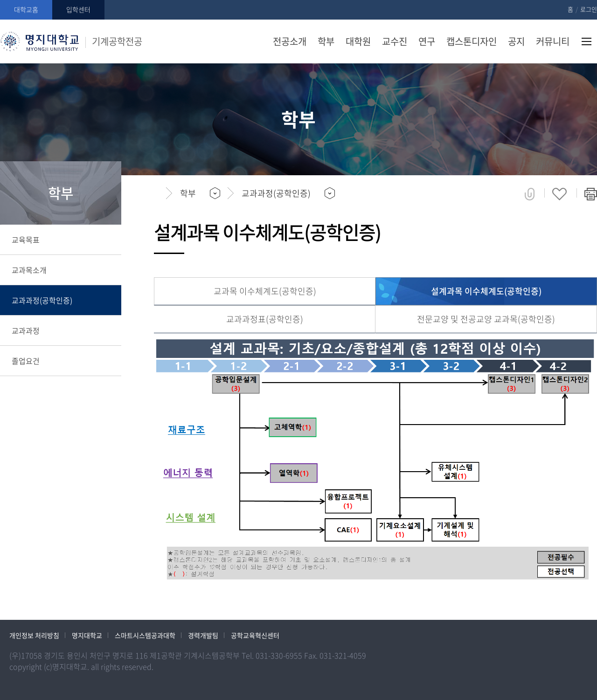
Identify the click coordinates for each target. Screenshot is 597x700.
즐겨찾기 (559, 194)
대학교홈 (26, 9)
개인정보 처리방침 (34, 635)
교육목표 (26, 240)
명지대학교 (87, 635)
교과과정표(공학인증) (265, 319)
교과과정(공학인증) (42, 300)
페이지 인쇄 (591, 194)
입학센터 (78, 9)
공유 (530, 194)
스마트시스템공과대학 (145, 635)
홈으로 (156, 193)
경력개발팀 (203, 635)
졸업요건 (26, 361)
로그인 (589, 9)
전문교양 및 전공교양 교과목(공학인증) (486, 319)
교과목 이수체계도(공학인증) (265, 291)
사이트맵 (587, 41)
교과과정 (26, 330)
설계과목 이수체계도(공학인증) (486, 291)
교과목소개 (29, 270)
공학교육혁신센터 (255, 635)
